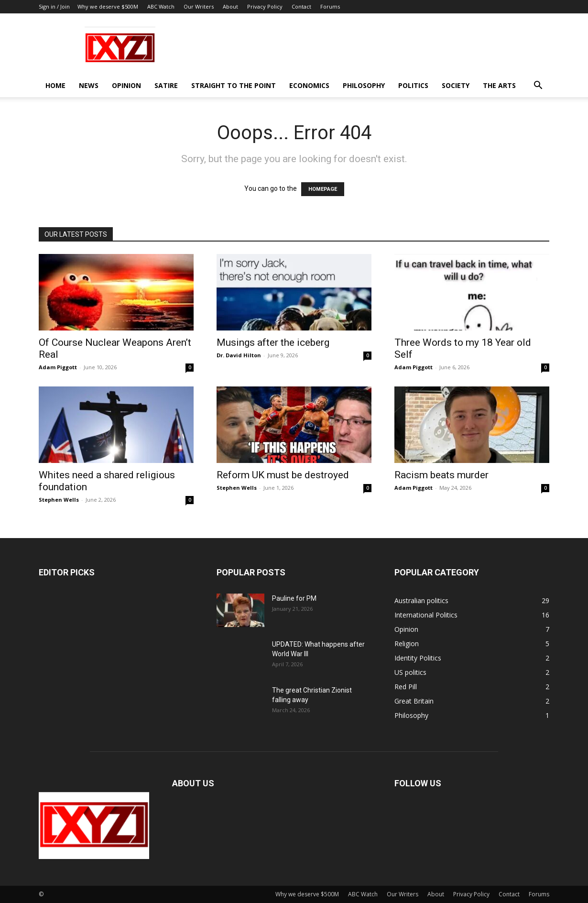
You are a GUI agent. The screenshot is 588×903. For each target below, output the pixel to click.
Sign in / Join (54, 6)
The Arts (499, 85)
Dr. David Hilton (239, 355)
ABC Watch (161, 6)
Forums (330, 6)
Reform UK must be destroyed (283, 475)
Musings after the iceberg (273, 342)
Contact (301, 6)
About (230, 6)
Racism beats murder (441, 475)
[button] (538, 86)
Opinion (126, 85)
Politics (413, 85)
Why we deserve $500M (108, 6)
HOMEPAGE (323, 189)
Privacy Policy (265, 6)
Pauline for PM (294, 598)
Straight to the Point (234, 85)
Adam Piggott (58, 367)
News (89, 85)
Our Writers (199, 6)
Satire (166, 85)
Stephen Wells (59, 500)
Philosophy (364, 85)
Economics (309, 85)
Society (456, 85)
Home (55, 85)
